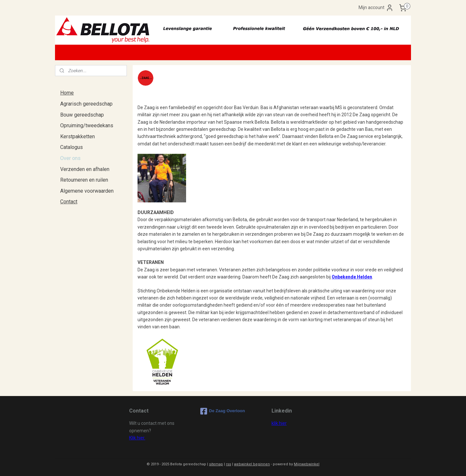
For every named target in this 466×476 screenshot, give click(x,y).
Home (67, 93)
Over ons (70, 158)
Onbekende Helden (352, 277)
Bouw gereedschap (82, 115)
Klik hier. (137, 438)
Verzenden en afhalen (85, 169)
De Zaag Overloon (223, 411)
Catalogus (72, 147)
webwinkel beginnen (252, 464)
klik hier (279, 423)
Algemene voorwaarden (87, 191)
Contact (69, 202)
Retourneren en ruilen (84, 180)
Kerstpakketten (78, 136)
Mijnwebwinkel (307, 464)
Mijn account (376, 8)
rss (228, 464)
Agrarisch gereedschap (86, 104)
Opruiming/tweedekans (87, 125)
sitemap (216, 464)
